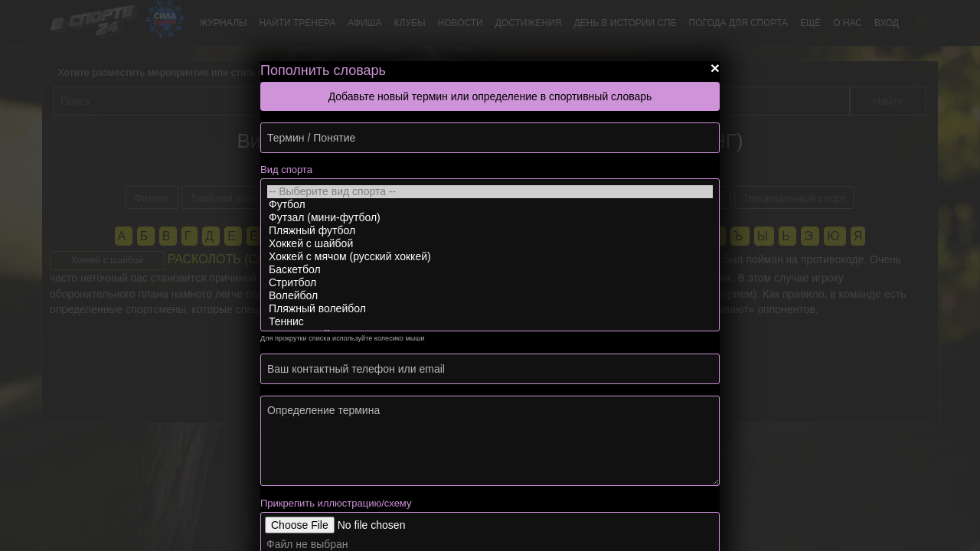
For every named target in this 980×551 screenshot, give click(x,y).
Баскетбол (490, 270)
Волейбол (490, 296)
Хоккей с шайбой (490, 244)
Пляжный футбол (490, 231)
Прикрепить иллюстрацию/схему (336, 503)
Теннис (490, 322)
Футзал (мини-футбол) (490, 218)
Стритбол (490, 283)
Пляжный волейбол (490, 309)
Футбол (490, 205)
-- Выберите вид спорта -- (490, 192)
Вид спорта (286, 170)
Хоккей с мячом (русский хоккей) (490, 257)
